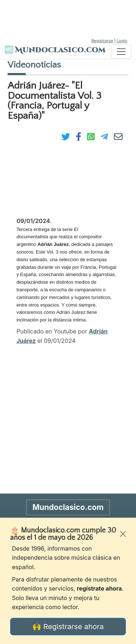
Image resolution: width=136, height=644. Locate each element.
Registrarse (102, 41)
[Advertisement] (68, 18)
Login (122, 41)
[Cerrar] (123, 534)
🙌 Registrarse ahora (68, 627)
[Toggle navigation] (121, 52)
